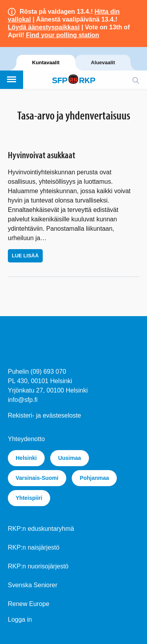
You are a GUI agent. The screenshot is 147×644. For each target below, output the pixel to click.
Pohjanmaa (94, 478)
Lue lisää (25, 256)
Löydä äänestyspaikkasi (44, 27)
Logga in (20, 620)
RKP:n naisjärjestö (34, 547)
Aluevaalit (103, 62)
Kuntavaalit (46, 62)
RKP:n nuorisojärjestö (38, 566)
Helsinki (26, 458)
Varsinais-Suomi (37, 478)
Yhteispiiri (29, 498)
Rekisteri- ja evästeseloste (44, 415)
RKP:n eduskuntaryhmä (41, 529)
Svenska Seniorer (33, 585)
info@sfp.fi (23, 400)
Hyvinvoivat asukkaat (42, 155)
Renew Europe (29, 604)
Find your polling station (63, 35)
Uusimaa (69, 458)
